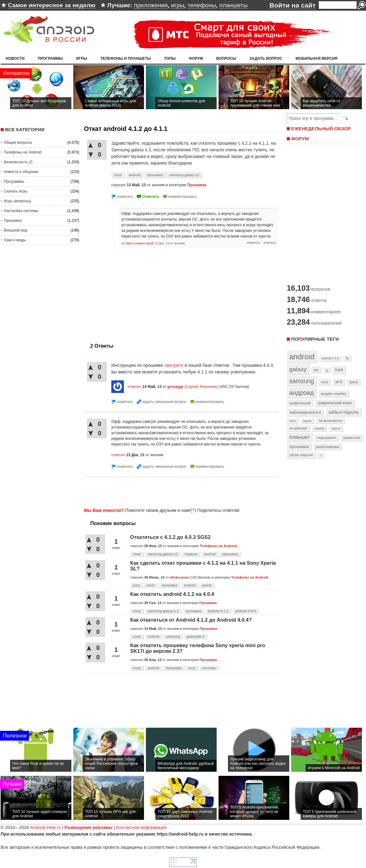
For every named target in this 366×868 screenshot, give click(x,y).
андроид (302, 393)
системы (209, 668)
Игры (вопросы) (17, 201)
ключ (293, 421)
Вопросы (226, 59)
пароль (336, 428)
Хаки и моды (15, 240)
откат (118, 175)
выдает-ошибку (334, 394)
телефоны (202, 5)
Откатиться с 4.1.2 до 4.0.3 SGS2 (170, 537)
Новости (15, 59)
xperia (207, 585)
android (135, 175)
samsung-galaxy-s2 (184, 175)
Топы (170, 59)
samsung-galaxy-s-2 (163, 611)
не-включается (330, 421)
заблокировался (305, 412)
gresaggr (175, 387)
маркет (307, 421)
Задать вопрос (266, 59)
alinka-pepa (179, 577)
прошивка (155, 175)
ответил (135, 387)
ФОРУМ (300, 139)
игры (178, 5)
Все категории (25, 129)
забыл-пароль (344, 412)
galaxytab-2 (195, 636)
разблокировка (327, 447)
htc (316, 370)
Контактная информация (141, 827)
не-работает (298, 428)
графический (300, 403)
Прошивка (13, 221)
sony (136, 585)
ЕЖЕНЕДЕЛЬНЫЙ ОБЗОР (321, 129)
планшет (299, 437)
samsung (173, 636)
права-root (352, 438)
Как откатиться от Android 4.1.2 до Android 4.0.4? (191, 620)
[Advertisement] (137, 292)
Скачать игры (16, 191)
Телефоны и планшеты (126, 59)
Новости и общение (21, 172)
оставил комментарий (137, 243)
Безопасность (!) (18, 162)
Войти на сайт (293, 5)
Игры (82, 59)
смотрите (174, 365)
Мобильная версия (316, 59)
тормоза (191, 554)
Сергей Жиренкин (201, 387)
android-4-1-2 (218, 611)
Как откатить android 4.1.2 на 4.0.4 (172, 594)
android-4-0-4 (246, 611)
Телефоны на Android (23, 152)
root (339, 370)
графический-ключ (335, 403)
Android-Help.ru (46, 827)
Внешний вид (15, 230)
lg (327, 370)
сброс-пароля (301, 455)
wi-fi (339, 382)
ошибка (319, 428)
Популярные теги (315, 339)
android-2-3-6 (330, 358)
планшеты (233, 5)
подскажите (326, 438)
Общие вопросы (18, 143)
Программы (50, 59)
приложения (151, 5)
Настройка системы (21, 211)
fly (347, 358)
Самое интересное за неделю (52, 5)
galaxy (298, 369)
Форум (196, 59)
